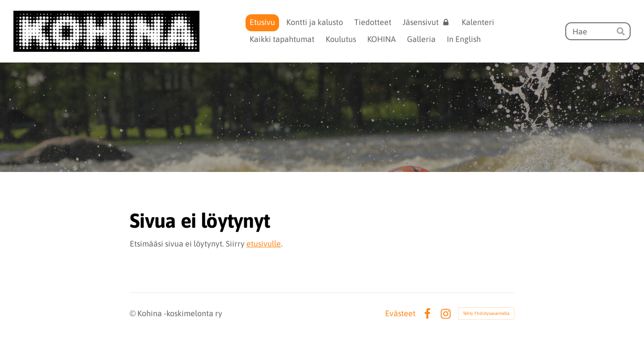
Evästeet (400, 314)
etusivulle (264, 244)
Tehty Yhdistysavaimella (486, 313)
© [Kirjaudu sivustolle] (133, 313)
